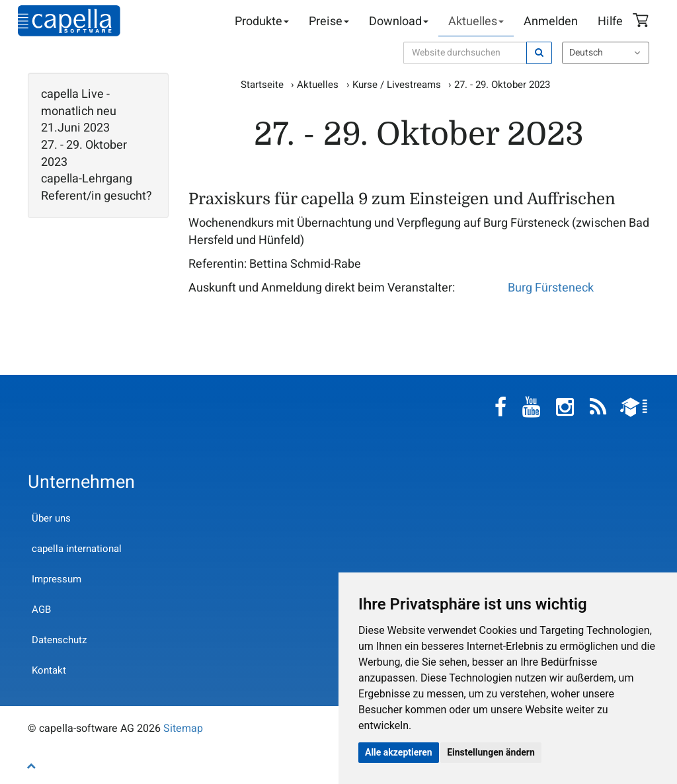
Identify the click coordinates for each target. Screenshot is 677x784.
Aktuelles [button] (476, 21)
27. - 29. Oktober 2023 (84, 154)
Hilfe (610, 21)
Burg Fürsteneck (551, 288)
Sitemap (183, 728)
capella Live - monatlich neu (79, 103)
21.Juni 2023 (75, 128)
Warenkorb (643, 22)
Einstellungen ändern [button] (491, 752)
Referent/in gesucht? (97, 196)
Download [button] (399, 21)
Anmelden (551, 21)
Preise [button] (329, 21)
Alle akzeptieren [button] (399, 752)
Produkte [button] (262, 21)
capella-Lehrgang (87, 179)
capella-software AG (69, 21)
